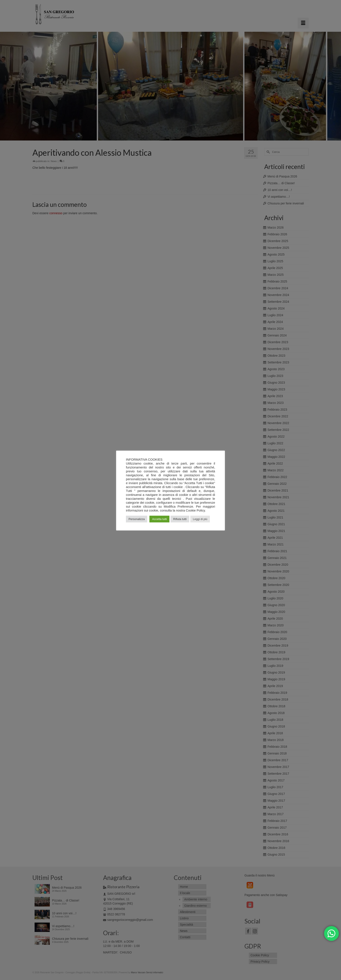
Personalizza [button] (137, 519)
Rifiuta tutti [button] (180, 519)
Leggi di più (200, 519)
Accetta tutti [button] (159, 519)
